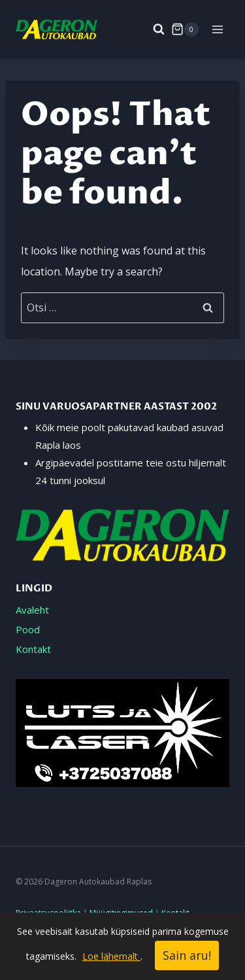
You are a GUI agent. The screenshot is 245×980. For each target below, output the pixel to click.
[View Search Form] (152, 29)
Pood (28, 629)
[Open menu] (217, 29)
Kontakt (33, 649)
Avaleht (32, 610)
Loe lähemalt (111, 956)
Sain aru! (187, 955)
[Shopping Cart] (185, 29)
